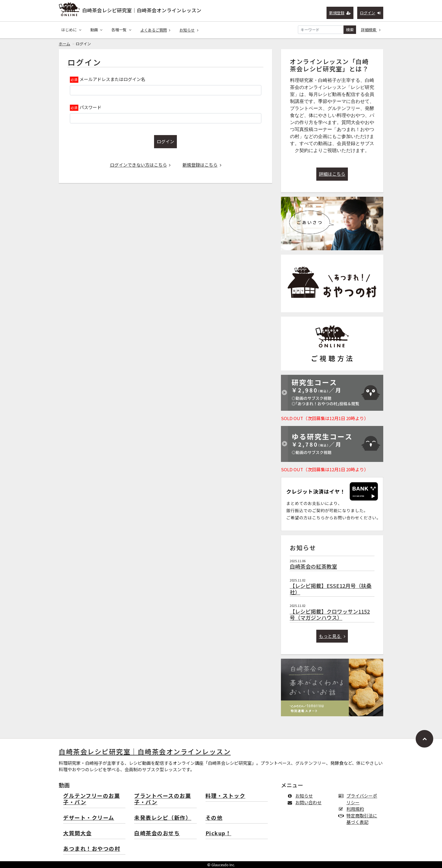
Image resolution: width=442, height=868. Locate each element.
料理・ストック (226, 796)
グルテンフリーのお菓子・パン (91, 799)
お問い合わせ (306, 802)
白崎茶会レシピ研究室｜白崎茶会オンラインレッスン (142, 10)
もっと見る (332, 636)
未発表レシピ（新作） (163, 818)
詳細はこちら (332, 174)
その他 (214, 818)
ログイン (370, 13)
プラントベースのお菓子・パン (163, 799)
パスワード (90, 107)
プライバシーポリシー (359, 799)
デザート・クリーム (89, 818)
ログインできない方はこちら (140, 165)
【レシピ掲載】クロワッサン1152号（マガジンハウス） (330, 615)
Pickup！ (219, 833)
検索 (350, 30)
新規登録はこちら (202, 165)
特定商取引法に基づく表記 (359, 819)
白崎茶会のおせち (157, 833)
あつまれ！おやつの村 (92, 849)
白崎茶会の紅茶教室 (313, 566)
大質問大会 (77, 833)
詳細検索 (371, 30)
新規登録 (340, 13)
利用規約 (352, 809)
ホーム (64, 44)
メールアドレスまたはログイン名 (112, 79)
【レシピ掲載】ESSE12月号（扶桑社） (331, 589)
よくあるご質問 (156, 30)
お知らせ (189, 30)
